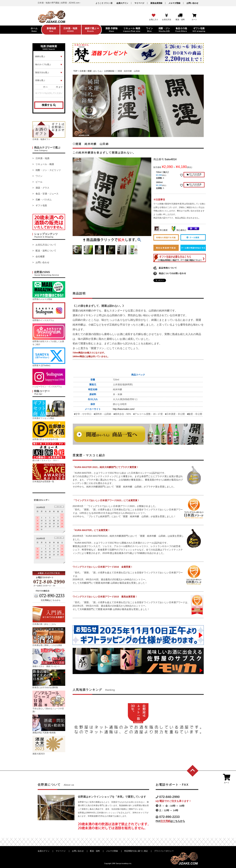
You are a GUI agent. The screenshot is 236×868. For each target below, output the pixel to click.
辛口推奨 (161, 230)
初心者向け (178, 230)
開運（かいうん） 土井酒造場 (101, 71)
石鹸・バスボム (44, 200)
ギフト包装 (41, 205)
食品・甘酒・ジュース (47, 194)
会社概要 (40, 256)
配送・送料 (95, 851)
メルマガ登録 (174, 3)
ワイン (39, 176)
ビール (39, 182)
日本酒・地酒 (42, 158)
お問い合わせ (192, 3)
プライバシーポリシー (164, 851)
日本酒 (83, 71)
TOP (75, 71)
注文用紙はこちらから (51, 600)
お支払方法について (46, 245)
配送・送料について (46, 251)
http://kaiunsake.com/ (124, 409)
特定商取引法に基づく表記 (136, 851)
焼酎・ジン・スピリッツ (48, 170)
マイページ (139, 3)
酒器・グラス (42, 188)
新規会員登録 (156, 3)
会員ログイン (122, 3)
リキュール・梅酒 (45, 164)
